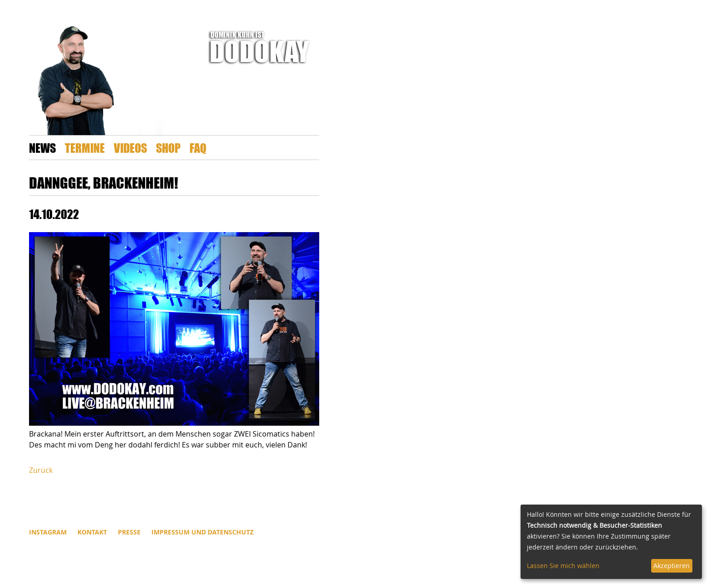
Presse (129, 532)
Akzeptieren (672, 566)
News (42, 148)
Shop (168, 148)
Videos (130, 148)
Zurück (41, 470)
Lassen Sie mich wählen (563, 566)
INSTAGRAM (48, 532)
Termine (85, 148)
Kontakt (92, 532)
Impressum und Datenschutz (202, 532)
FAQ (198, 148)
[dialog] (611, 542)
